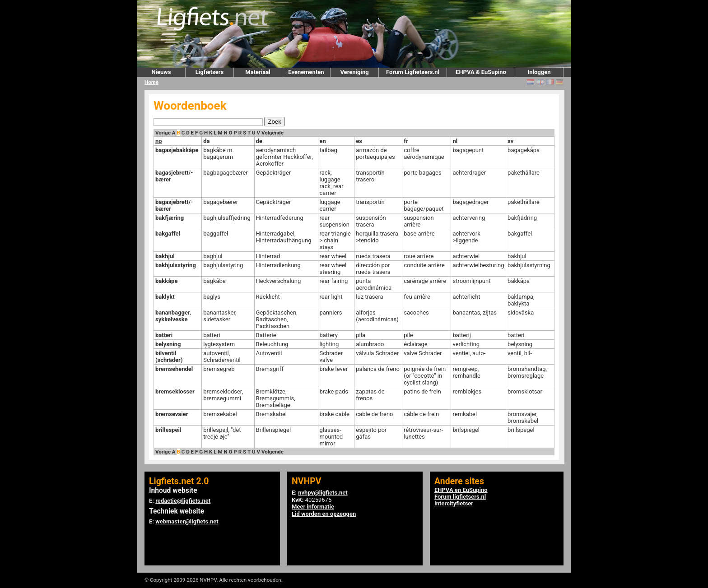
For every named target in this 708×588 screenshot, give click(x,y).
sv (510, 141)
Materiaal (258, 72)
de (259, 141)
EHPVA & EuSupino (481, 72)
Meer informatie (313, 507)
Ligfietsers (210, 72)
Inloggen (539, 72)
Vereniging (354, 72)
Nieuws (161, 72)
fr (406, 141)
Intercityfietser (454, 503)
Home (151, 82)
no (159, 141)
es (359, 141)
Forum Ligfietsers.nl (413, 72)
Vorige (163, 133)
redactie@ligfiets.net (183, 501)
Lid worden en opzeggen (324, 514)
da (206, 141)
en (323, 141)
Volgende (272, 133)
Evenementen (306, 72)
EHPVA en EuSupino (461, 490)
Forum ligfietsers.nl (460, 497)
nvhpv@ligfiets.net (323, 493)
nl (455, 141)
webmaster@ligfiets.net (187, 521)
